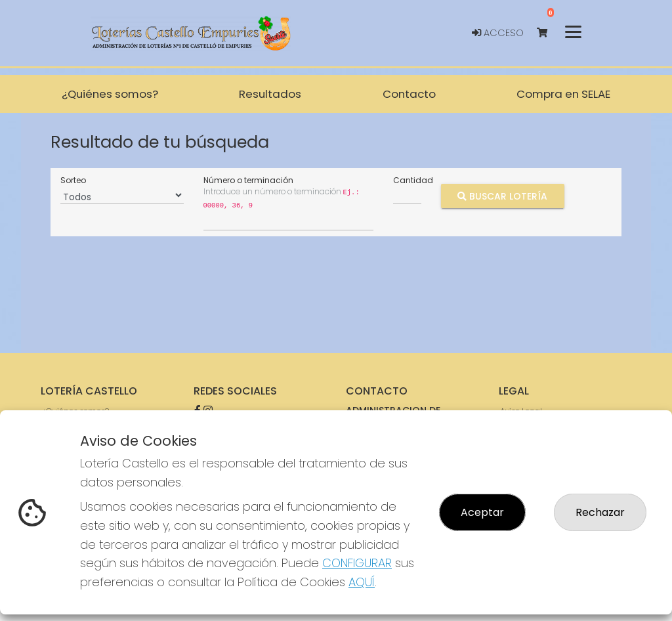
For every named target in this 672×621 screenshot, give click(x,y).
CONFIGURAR (357, 563)
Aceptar (482, 512)
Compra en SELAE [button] (563, 94)
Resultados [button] (270, 94)
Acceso (498, 33)
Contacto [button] (409, 94)
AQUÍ (362, 582)
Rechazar (600, 512)
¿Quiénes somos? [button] (110, 94)
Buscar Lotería (502, 196)
